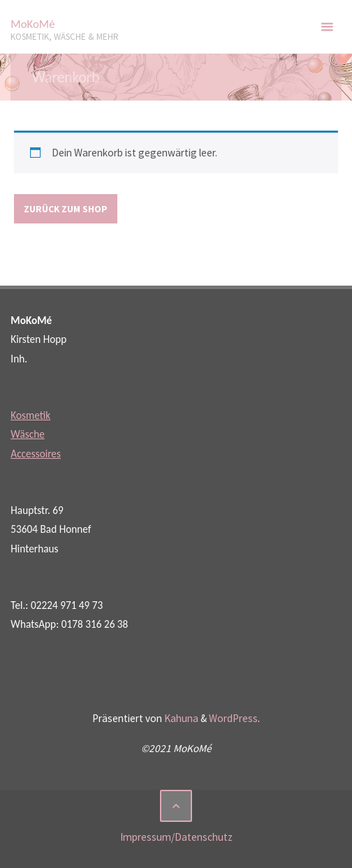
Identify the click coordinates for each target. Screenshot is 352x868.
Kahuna (180, 718)
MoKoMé (32, 24)
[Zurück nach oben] (176, 806)
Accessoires (36, 454)
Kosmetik (30, 415)
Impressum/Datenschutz (176, 837)
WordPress (233, 718)
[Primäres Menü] (327, 27)
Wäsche (28, 434)
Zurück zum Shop (66, 209)
